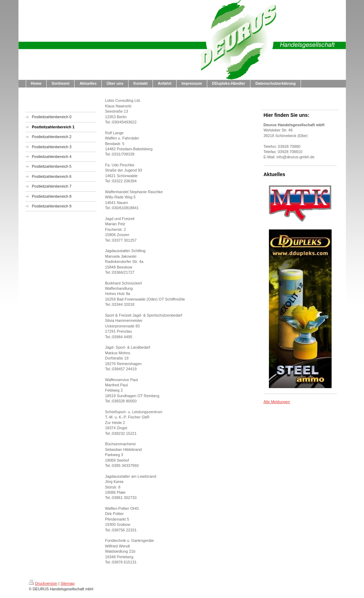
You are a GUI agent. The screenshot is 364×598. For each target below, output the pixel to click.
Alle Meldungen (277, 402)
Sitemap (68, 583)
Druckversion (43, 583)
